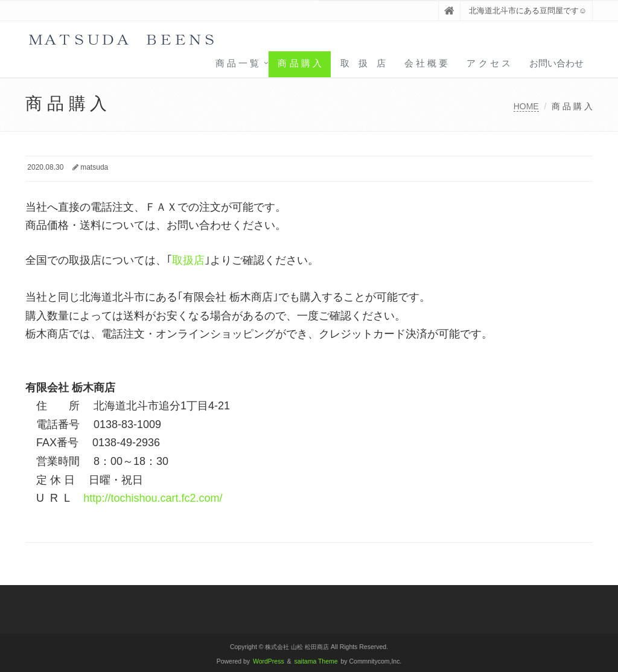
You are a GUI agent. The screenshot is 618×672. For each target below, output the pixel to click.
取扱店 (188, 260)
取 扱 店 (363, 63)
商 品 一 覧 (237, 63)
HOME (526, 106)
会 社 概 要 (426, 63)
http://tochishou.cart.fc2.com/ (153, 498)
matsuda (94, 167)
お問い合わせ (556, 63)
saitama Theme (316, 661)
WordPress (269, 661)
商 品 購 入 (300, 63)
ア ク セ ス (489, 63)
